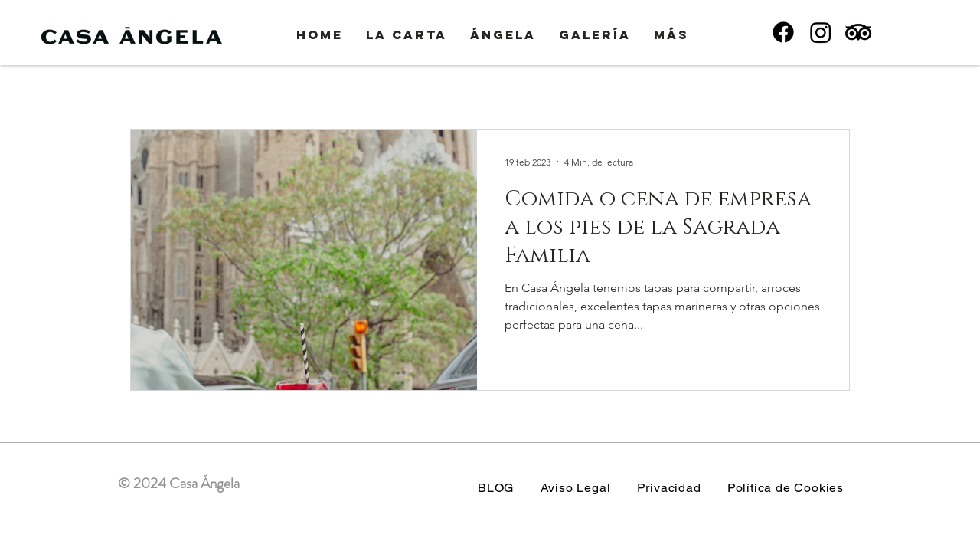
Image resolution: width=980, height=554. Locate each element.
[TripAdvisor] (858, 32)
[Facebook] (783, 32)
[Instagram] (821, 32)
